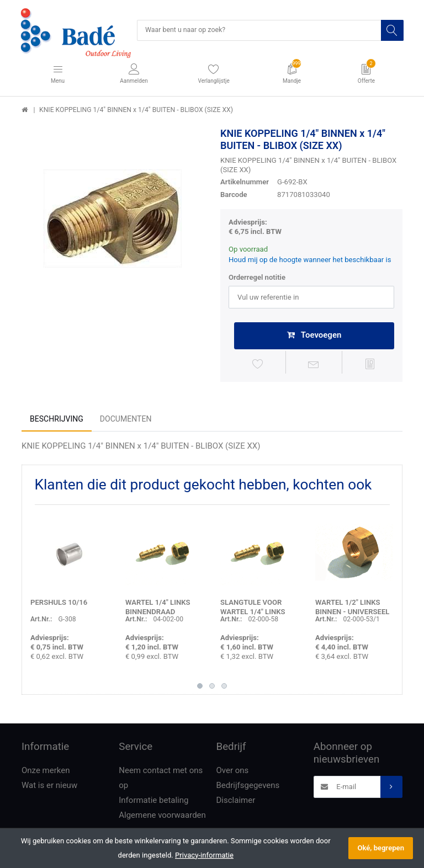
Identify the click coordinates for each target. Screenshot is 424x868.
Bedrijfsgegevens (248, 787)
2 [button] (212, 688)
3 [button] (224, 688)
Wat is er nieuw (49, 787)
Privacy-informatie (204, 855)
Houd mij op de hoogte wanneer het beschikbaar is (310, 260)
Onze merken (46, 773)
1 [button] (200, 688)
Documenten (126, 421)
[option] (113, 219)
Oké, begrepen (381, 848)
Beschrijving (57, 421)
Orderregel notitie (257, 278)
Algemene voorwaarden (162, 817)
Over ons (233, 773)
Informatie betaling (153, 802)
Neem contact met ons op (161, 780)
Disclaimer (236, 802)
